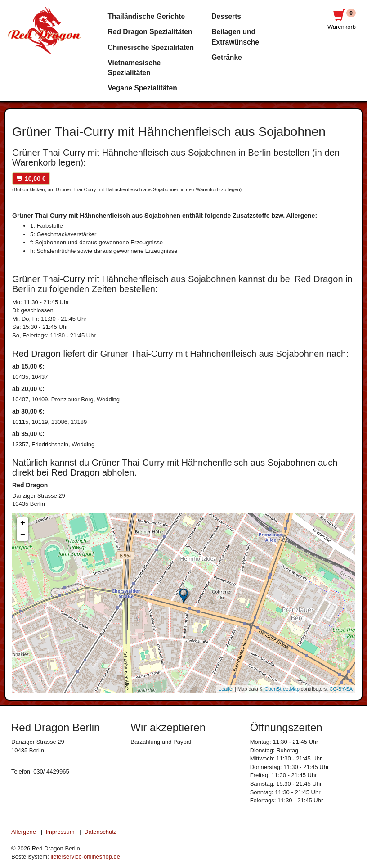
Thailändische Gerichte (147, 16)
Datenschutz (100, 832)
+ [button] (23, 523)
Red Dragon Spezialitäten (150, 32)
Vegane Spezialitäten (143, 88)
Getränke (227, 57)
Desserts (226, 16)
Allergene (24, 832)
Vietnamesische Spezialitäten (134, 68)
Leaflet (226, 689)
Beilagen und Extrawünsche (235, 37)
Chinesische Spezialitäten (151, 47)
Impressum (60, 832)
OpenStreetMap (282, 689)
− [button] (23, 535)
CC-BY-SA (341, 689)
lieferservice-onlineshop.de (85, 857)
